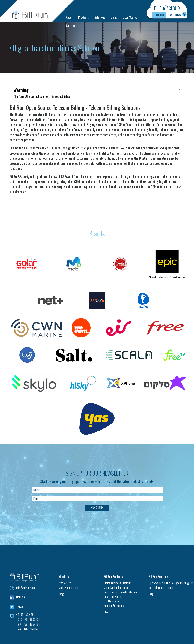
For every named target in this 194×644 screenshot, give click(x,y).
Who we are (65, 583)
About (69, 17)
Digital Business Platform (118, 583)
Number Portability (114, 606)
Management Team (69, 588)
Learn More (176, 14)
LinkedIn (21, 597)
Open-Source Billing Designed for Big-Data (167, 583)
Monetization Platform (116, 588)
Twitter (20, 606)
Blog (61, 594)
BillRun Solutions (159, 577)
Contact (71, 26)
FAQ (151, 594)
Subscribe (97, 508)
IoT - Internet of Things (161, 588)
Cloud (114, 17)
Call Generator (111, 601)
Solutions (100, 17)
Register (160, 15)
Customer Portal (113, 597)
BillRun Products (113, 577)
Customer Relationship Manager (121, 592)
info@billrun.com (25, 588)
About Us (64, 577)
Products (84, 17)
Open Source (130, 17)
